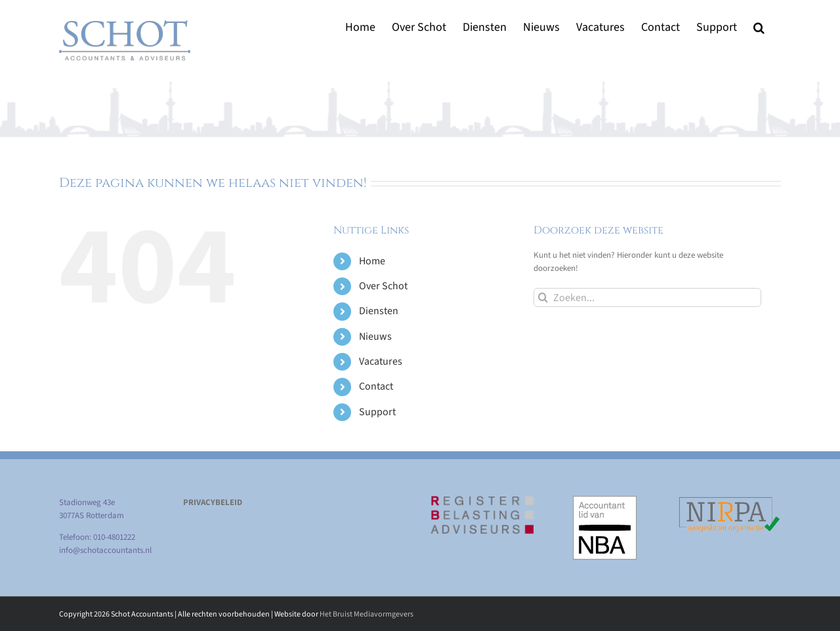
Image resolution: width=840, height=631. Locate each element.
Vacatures (381, 361)
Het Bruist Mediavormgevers (367, 614)
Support (377, 412)
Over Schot (383, 286)
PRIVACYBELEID (213, 502)
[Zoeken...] (647, 297)
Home (372, 261)
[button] (759, 27)
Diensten (379, 311)
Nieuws (375, 336)
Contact (376, 386)
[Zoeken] (543, 297)
